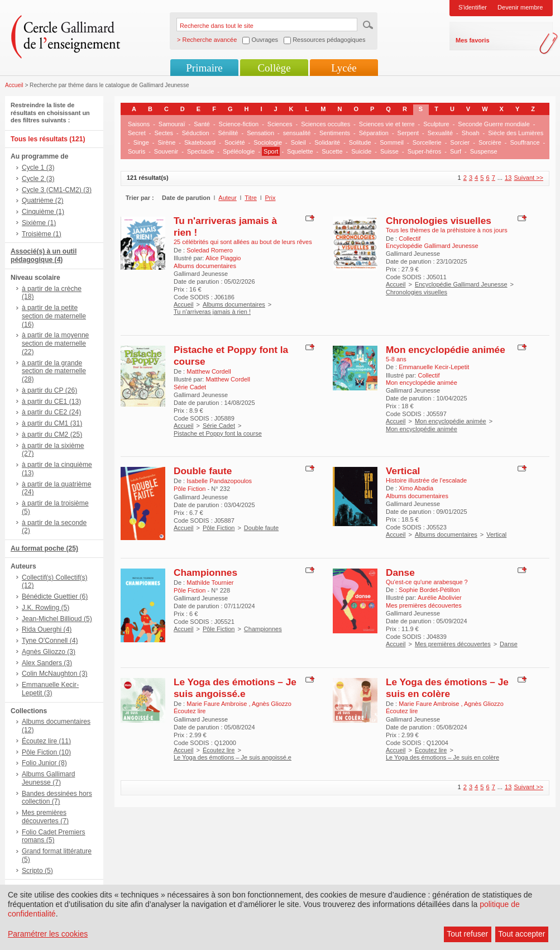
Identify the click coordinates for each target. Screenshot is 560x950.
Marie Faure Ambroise (217, 704)
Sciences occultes (326, 124)
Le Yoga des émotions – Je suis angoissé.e (235, 688)
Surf (456, 151)
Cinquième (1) (43, 212)
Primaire (204, 68)
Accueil (14, 85)
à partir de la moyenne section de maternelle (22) (55, 343)
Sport (271, 151)
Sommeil (392, 142)
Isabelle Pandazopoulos (219, 481)
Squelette (300, 151)
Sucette (332, 151)
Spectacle (200, 151)
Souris (137, 151)
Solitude (360, 142)
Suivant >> (528, 178)
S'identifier (473, 7)
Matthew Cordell (209, 371)
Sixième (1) (39, 223)
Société (235, 142)
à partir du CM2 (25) (52, 435)
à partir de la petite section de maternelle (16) (54, 316)
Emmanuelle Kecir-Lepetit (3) (50, 689)
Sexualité (440, 133)
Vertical (403, 471)
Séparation (374, 133)
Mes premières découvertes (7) (45, 817)
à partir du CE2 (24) (51, 412)
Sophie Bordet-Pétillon (429, 590)
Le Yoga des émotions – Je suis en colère (447, 688)
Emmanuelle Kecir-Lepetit (434, 367)
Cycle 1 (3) (38, 168)
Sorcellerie (427, 142)
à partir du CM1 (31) (52, 423)
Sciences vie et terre (387, 124)
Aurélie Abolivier (440, 598)
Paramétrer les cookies (48, 934)
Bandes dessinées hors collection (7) (57, 798)
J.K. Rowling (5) (46, 608)
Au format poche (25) (44, 548)
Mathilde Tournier (210, 583)
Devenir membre (520, 7)
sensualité (297, 133)
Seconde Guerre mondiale (494, 124)
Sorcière (490, 142)
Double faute (203, 471)
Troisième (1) (42, 234)
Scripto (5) (37, 871)
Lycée (344, 68)
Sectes (164, 133)
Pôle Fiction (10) (46, 752)
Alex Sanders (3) (47, 663)
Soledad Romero (210, 250)
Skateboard (200, 142)
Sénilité (228, 133)
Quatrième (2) (43, 200)
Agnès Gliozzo (272, 704)
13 (508, 178)
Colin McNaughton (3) (55, 674)
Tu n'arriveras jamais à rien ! (212, 312)
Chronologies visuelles (439, 221)
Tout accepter (521, 934)
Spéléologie (239, 151)
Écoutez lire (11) (46, 741)
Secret (137, 133)
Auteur (227, 198)
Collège (274, 68)
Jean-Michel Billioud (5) (57, 619)
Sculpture (436, 124)
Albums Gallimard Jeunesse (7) (48, 778)
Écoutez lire (219, 750)
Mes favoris (473, 40)
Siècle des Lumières (516, 133)
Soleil (298, 142)
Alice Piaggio (223, 258)
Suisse (389, 151)
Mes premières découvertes (453, 644)
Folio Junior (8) (44, 763)
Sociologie (268, 142)
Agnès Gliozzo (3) (49, 652)
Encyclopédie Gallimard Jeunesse (461, 284)
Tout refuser (467, 934)
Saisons (139, 124)
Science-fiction (239, 124)
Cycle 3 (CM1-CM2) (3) (57, 190)
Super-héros (425, 151)
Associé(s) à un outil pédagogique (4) (44, 256)
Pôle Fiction (219, 528)
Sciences (280, 124)
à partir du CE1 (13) (51, 402)
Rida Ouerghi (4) (47, 629)
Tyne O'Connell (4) (50, 641)
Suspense (484, 151)
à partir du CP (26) (49, 390)
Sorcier (460, 142)
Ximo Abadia (416, 488)
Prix (271, 198)
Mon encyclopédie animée (446, 350)
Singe (141, 142)
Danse (400, 572)
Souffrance (525, 142)
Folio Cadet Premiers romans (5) (54, 836)
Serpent (408, 133)
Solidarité (327, 142)
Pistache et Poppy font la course (218, 433)
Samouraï (172, 124)
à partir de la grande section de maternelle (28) (54, 371)
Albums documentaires (234, 304)
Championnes (205, 572)
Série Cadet (219, 426)
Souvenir (166, 151)
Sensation (260, 133)
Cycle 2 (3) (38, 179)
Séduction (196, 133)
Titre (251, 198)
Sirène (166, 142)
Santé (202, 124)
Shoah (471, 133)
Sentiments (335, 133)
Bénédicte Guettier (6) (55, 596)
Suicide (361, 151)
